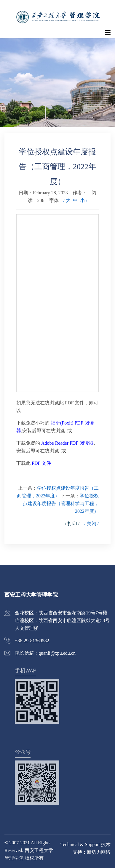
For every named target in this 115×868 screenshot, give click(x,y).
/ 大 (67, 200)
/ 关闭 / (91, 524)
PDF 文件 (41, 463)
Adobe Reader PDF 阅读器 (67, 443)
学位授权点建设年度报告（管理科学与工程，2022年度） (61, 503)
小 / (84, 200)
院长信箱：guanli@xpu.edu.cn (45, 653)
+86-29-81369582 (32, 641)
